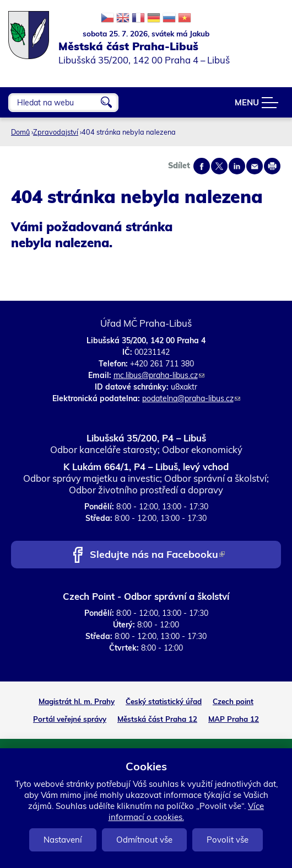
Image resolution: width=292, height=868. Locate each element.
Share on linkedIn (237, 166)
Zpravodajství (56, 132)
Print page (272, 166)
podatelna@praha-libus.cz (191, 398)
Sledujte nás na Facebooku (157, 555)
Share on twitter (219, 166)
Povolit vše (228, 840)
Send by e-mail (255, 166)
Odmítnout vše (144, 840)
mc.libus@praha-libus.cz (159, 375)
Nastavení (63, 840)
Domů (20, 132)
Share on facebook (202, 166)
